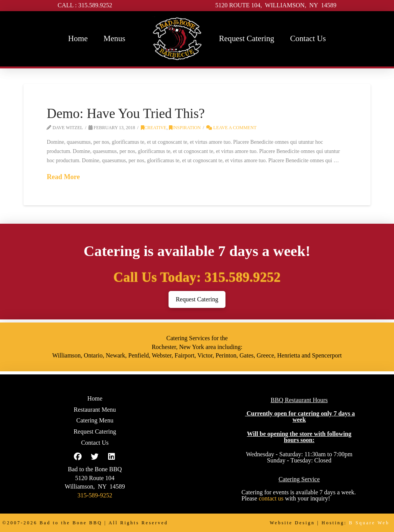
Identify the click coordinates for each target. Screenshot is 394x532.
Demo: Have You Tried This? (126, 114)
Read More (63, 177)
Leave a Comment (231, 128)
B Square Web (369, 523)
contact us (271, 498)
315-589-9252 (95, 495)
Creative (154, 128)
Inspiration (185, 128)
